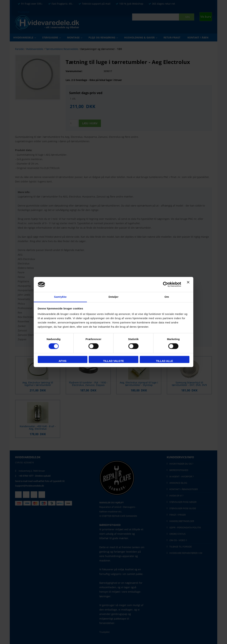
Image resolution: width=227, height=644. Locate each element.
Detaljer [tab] (113, 297)
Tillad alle (164, 361)
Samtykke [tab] (60, 297)
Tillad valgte (113, 361)
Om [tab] (167, 297)
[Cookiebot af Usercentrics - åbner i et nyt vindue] (166, 284)
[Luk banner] (188, 284)
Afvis (62, 361)
